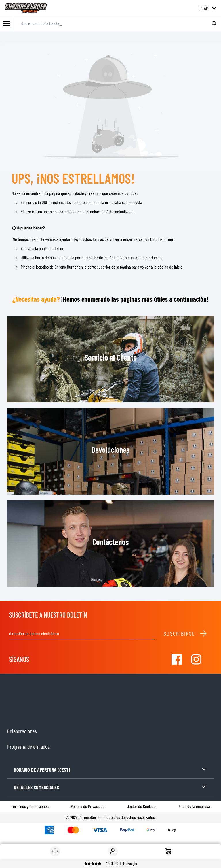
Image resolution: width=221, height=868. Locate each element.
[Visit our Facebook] (177, 659)
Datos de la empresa (194, 806)
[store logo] (26, 8)
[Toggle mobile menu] (7, 23)
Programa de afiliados (28, 746)
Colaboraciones (22, 731)
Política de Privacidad (88, 806)
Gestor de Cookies (141, 806)
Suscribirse (185, 633)
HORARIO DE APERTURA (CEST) (110, 769)
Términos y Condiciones (30, 806)
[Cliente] (55, 851)
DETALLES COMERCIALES (110, 787)
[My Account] (113, 851)
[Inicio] (168, 851)
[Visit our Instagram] (196, 659)
